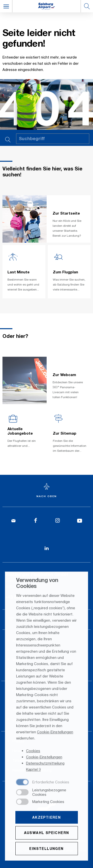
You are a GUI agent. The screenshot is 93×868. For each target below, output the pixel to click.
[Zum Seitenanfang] (47, 491)
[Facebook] (36, 521)
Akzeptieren (46, 818)
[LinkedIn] (46, 548)
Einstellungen (46, 849)
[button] (6, 6)
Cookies (33, 751)
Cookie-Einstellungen (55, 732)
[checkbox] (43, 783)
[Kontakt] (14, 521)
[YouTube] (79, 521)
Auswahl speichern (47, 833)
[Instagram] (58, 521)
